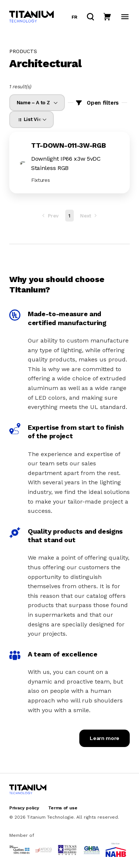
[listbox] (37, 103)
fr (75, 17)
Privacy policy (24, 808)
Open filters (103, 103)
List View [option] (31, 119)
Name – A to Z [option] (33, 103)
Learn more (105, 738)
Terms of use (63, 808)
